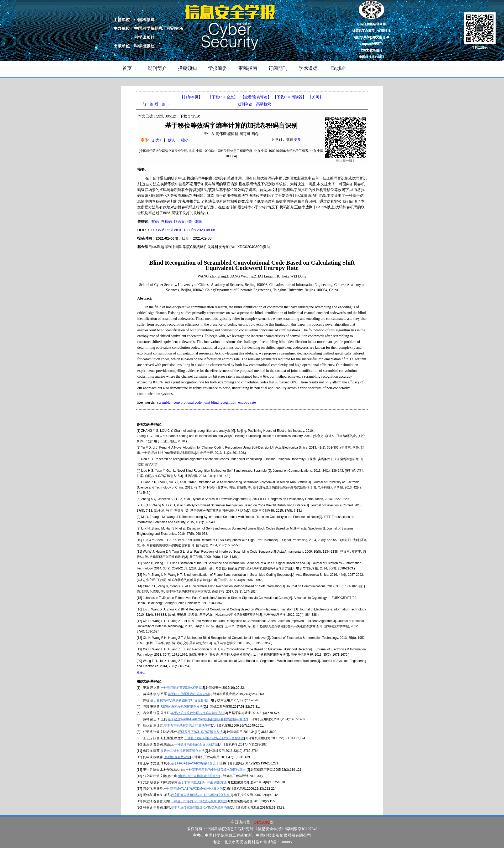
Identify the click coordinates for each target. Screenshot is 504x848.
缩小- (185, 140)
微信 (290, 139)
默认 (171, 140)
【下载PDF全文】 (223, 97)
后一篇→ (162, 104)
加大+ (157, 140)
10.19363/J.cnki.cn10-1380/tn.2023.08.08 (181, 230)
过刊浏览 (245, 104)
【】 (256, 97)
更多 (297, 139)
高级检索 (264, 104)
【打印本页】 (191, 97)
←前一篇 (146, 104)
